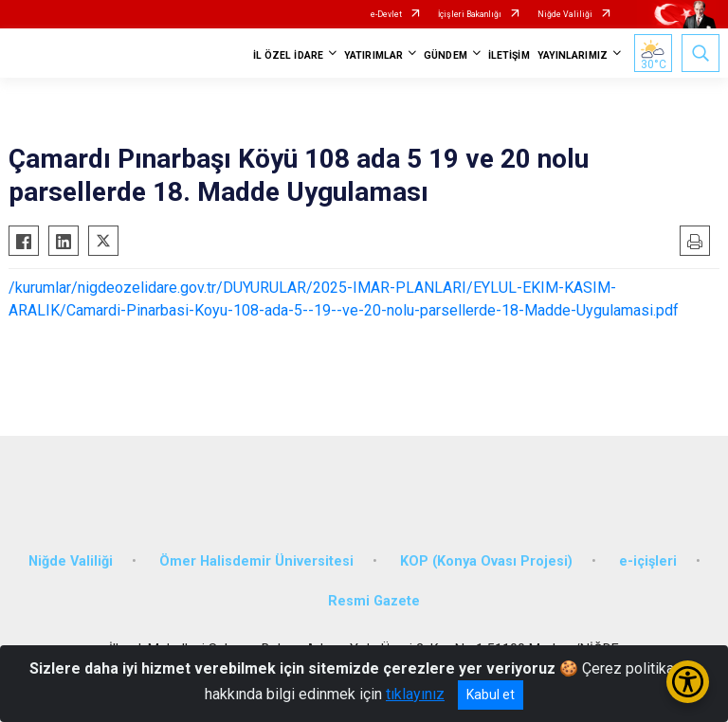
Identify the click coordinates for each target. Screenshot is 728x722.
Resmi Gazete (374, 601)
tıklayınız (415, 694)
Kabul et (491, 695)
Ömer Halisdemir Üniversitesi (256, 561)
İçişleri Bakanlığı (470, 14)
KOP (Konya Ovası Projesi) (486, 561)
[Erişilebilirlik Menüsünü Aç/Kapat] (688, 682)
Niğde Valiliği (565, 14)
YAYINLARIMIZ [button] (573, 55)
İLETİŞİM (509, 55)
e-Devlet (386, 14)
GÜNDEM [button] (446, 55)
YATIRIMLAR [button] (373, 55)
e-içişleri (648, 561)
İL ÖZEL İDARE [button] (288, 55)
